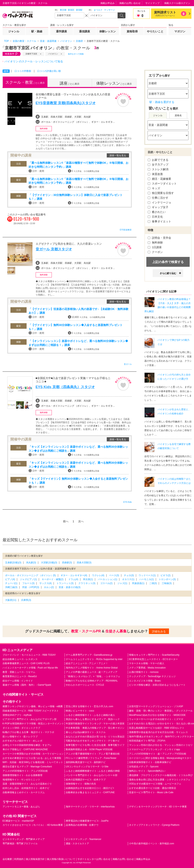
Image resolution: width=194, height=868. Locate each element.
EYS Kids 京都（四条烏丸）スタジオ (65, 387)
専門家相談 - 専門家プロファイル (20, 844)
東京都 (63, 10)
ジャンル (14, 31)
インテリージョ (160, 202)
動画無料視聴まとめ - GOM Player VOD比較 (89, 749)
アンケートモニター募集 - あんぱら (21, 807)
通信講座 (84, 31)
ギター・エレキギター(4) (74, 575)
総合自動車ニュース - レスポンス (20, 659)
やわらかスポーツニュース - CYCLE (85, 685)
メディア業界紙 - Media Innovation (147, 668)
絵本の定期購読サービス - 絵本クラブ (86, 780)
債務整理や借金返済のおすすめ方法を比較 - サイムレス (158, 732)
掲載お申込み (108, 3)
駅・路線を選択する (162, 102)
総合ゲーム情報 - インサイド (18, 681)
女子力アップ (158, 165)
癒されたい (157, 212)
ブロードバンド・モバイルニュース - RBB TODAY (29, 655)
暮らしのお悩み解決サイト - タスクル (86, 732)
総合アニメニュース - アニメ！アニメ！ (87, 663)
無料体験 (155, 243)
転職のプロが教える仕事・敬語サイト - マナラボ (28, 732)
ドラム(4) (73, 579)
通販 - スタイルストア (78, 844)
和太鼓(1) (88, 579)
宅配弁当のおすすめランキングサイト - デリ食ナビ (93, 741)
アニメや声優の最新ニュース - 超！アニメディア (92, 672)
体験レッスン (108, 31)
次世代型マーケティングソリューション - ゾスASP (156, 706)
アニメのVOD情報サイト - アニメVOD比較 (25, 771)
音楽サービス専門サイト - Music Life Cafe (151, 792)
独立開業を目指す (161, 193)
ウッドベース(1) (147, 575)
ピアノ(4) (10, 579)
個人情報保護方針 (35, 859)
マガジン (180, 31)
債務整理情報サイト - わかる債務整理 (23, 775)
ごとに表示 (25, 82)
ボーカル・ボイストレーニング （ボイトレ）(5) (31, 575)
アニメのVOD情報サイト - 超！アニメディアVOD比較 (158, 754)
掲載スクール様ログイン (177, 3)
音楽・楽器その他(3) (70, 587)
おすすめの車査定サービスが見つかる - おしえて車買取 (32, 758)
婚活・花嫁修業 (160, 179)
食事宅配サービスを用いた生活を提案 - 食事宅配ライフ (95, 745)
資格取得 (132, 31)
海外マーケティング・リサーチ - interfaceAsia (90, 807)
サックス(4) (46, 583)
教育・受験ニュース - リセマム (19, 672)
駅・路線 (37, 31)
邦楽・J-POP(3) (31, 587)
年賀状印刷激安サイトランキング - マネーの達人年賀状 (95, 724)
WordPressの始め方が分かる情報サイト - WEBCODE (157, 715)
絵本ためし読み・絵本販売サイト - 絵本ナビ (26, 788)
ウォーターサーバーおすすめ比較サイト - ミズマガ (156, 719)
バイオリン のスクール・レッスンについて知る (34, 61)
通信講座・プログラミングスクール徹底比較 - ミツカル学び (161, 775)
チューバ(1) (11, 583)
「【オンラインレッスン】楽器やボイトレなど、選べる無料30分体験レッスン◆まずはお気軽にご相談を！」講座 (78, 343)
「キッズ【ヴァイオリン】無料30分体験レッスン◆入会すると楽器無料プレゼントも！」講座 (78, 481)
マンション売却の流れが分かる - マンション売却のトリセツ (161, 745)
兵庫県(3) (26, 600)
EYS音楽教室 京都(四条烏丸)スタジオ (66, 103)
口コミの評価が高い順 (49, 71)
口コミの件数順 (23, 71)
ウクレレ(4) (98, 575)
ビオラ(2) (166, 575)
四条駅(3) (67, 563)
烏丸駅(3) (31, 563)
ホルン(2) (49, 587)
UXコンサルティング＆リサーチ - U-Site (87, 767)
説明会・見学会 (160, 238)
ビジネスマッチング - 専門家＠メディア (24, 839)
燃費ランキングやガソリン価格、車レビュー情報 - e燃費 (33, 706)
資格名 (178, 115)
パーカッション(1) (108, 579)
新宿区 (71, 10)
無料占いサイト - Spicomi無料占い (147, 771)
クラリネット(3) (87, 583)
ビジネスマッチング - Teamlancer (84, 839)
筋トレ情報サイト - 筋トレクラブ (20, 737)
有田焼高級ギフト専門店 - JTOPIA (147, 741)
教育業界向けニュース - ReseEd (20, 676)
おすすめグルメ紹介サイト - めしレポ (23, 741)
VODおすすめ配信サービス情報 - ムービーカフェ (155, 784)
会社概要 (7, 859)
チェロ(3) (129, 575)
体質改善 (155, 174)
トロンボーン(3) (167, 579)
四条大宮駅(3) (84, 563)
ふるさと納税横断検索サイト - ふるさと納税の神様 (93, 771)
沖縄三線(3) (11, 587)
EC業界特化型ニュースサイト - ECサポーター (153, 659)
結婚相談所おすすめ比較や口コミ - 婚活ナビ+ (90, 788)
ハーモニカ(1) (147, 579)
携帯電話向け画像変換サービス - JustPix (87, 821)
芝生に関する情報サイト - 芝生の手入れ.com (90, 706)
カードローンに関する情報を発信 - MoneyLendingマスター (160, 758)
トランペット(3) (65, 583)
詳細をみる (159, 631)
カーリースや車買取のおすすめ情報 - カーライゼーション (33, 754)
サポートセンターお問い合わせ (94, 859)
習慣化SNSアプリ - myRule (17, 715)
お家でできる (158, 160)
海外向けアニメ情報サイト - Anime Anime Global (92, 668)
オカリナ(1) (128, 579)
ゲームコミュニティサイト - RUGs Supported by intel (94, 659)
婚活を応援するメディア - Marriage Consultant (27, 767)
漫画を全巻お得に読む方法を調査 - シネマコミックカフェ (160, 780)
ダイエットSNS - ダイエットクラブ (21, 728)
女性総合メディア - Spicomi (144, 767)
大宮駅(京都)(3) (49, 563)
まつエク (98, 10)
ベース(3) (114, 575)
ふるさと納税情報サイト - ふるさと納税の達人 (91, 715)
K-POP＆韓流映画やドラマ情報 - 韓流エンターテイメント (33, 724)
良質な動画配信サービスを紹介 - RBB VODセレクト (157, 728)
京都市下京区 (31, 54)
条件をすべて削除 (76, 54)
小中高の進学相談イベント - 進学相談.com (152, 844)
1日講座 (155, 247)
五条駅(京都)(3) (13, 563)
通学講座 (61, 31)
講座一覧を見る (118, 155)
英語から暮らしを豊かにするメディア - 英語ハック (93, 719)
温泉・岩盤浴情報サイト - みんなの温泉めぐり (27, 784)
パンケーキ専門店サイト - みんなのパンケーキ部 (92, 775)
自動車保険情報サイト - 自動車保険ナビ (150, 762)
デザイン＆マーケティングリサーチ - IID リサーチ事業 (158, 807)
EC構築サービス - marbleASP (18, 821)
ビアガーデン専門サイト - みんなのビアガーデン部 (30, 719)
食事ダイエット (160, 221)
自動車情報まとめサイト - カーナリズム (24, 792)
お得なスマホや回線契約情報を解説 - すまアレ (27, 745)
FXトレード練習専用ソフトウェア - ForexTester (91, 758)
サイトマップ (152, 3)
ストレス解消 (158, 169)
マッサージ (109, 10)
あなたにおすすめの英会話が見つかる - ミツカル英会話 (95, 737)
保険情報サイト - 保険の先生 (81, 784)
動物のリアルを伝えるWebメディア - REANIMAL (92, 681)
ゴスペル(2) (106, 583)
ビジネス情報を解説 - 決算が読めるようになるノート (157, 685)
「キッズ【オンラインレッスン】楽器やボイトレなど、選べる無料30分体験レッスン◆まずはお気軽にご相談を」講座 (78, 449)
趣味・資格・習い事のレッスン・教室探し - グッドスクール (161, 711)
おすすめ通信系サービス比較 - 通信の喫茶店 (153, 788)
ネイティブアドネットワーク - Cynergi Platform (154, 825)
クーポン (155, 252)
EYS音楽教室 (126, 230)
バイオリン (53, 54)
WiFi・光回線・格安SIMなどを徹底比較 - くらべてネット (33, 762)
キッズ (154, 188)
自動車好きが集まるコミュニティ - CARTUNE (90, 792)
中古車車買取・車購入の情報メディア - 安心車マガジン (95, 728)
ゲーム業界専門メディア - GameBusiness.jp (89, 655)
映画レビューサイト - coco (80, 711)
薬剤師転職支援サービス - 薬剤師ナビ (86, 762)
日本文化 (155, 217)
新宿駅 (79, 10)
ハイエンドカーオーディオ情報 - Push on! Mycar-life (30, 668)
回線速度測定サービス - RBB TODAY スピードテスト (31, 711)
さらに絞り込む (168, 273)
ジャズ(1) (122, 583)
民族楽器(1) (138, 583)
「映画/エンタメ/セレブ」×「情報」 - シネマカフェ (93, 676)
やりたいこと (155, 31)
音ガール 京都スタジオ (54, 249)
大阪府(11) (11, 600)
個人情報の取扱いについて (61, 859)
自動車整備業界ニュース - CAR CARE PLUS (26, 663)
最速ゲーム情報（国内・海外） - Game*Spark (27, 685)
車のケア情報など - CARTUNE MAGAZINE (25, 749)
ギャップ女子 (158, 207)
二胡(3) (153, 583)
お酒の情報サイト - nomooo (144, 672)
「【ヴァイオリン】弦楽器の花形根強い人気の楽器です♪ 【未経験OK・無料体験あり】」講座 (79, 311)
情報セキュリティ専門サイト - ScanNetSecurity (154, 655)
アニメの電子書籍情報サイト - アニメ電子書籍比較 (93, 754)
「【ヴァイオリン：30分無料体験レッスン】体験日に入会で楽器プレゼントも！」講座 (76, 197)
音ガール (128, 364)
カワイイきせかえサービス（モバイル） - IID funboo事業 (33, 825)
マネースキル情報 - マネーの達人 (147, 663)
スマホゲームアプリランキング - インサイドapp (155, 749)
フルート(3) (28, 583)
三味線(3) (167, 583)
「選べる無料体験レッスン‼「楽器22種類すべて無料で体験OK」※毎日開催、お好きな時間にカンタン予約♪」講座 (78, 165)
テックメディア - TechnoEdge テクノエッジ (152, 676)
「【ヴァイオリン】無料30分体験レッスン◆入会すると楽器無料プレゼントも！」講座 (76, 327)
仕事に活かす (158, 198)
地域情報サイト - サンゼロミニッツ (21, 780)
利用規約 (19, 859)
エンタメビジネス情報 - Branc (145, 681)
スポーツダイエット (162, 184)
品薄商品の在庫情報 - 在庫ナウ (82, 825)
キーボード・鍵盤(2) (53, 579)
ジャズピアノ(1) (28, 579)
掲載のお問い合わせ (130, 3)
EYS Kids (127, 502)
